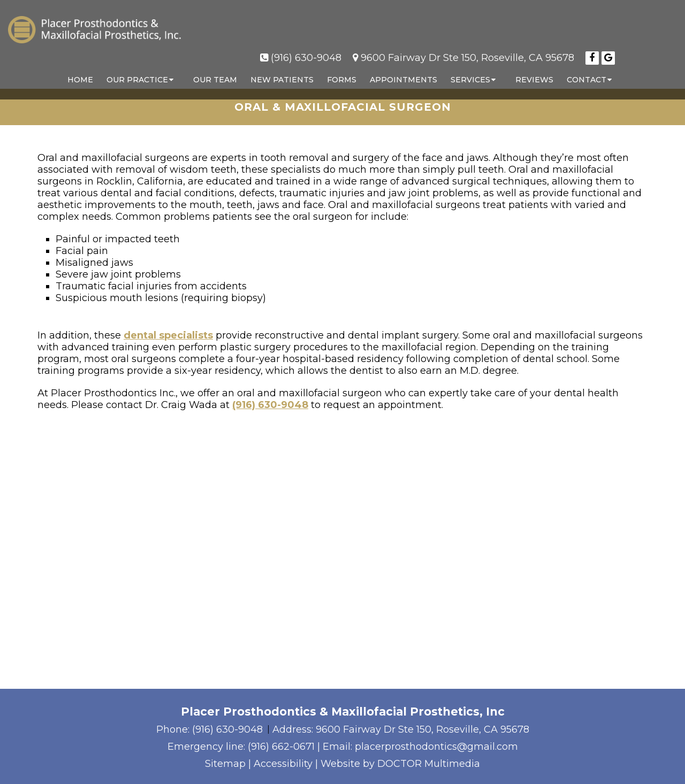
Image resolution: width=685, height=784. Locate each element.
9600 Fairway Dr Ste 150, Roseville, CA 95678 (467, 47)
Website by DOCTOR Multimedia (400, 764)
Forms (342, 69)
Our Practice (137, 69)
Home (80, 69)
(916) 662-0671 (281, 747)
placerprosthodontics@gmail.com (436, 747)
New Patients (282, 69)
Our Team (215, 69)
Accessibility (283, 764)
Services (470, 69)
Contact (587, 69)
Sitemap (225, 764)
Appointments (404, 69)
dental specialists (168, 335)
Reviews (534, 69)
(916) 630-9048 (306, 47)
